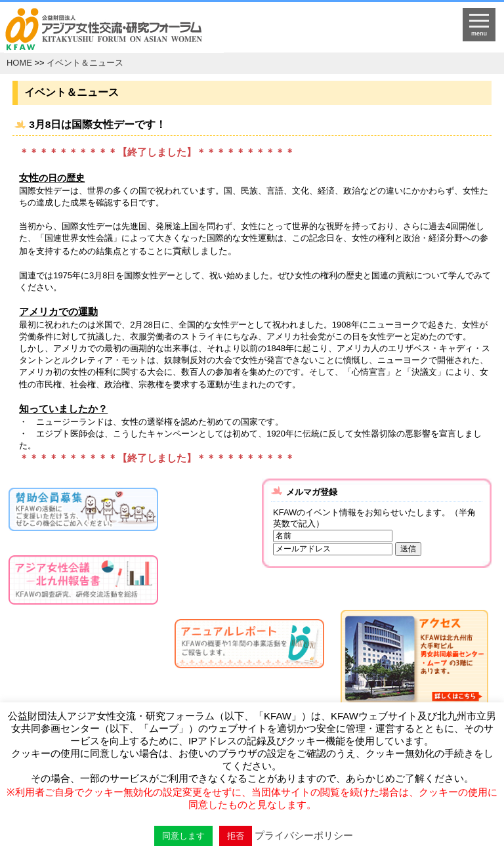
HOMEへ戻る (193, 30)
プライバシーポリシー (304, 835)
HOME (19, 63)
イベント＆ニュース (85, 63)
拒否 (236, 836)
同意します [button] (183, 836)
